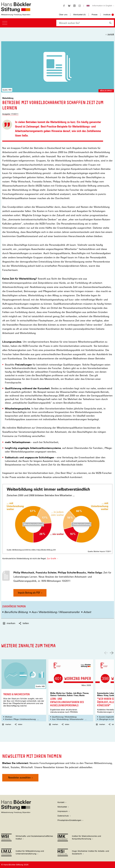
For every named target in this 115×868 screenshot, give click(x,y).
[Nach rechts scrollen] (112, 653)
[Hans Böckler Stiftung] (16, 812)
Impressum (63, 811)
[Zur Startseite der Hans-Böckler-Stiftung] (16, 14)
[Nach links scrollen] (106, 653)
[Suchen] (110, 23)
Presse (95, 15)
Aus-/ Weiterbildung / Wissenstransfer (56, 612)
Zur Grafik (51, 559)
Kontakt (61, 802)
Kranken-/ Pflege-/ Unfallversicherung (20, 719)
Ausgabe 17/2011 (10, 114)
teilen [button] (24, 623)
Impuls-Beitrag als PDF (29, 594)
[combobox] (82, 23)
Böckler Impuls (106, 91)
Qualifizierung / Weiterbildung (64, 717)
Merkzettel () (79, 15)
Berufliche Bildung (16, 612)
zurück (111, 34)
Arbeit (87, 612)
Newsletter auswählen (19, 777)
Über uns (63, 15)
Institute (107, 15)
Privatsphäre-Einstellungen (69, 820)
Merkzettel (62, 807)
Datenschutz (63, 816)
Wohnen (8, 717)
